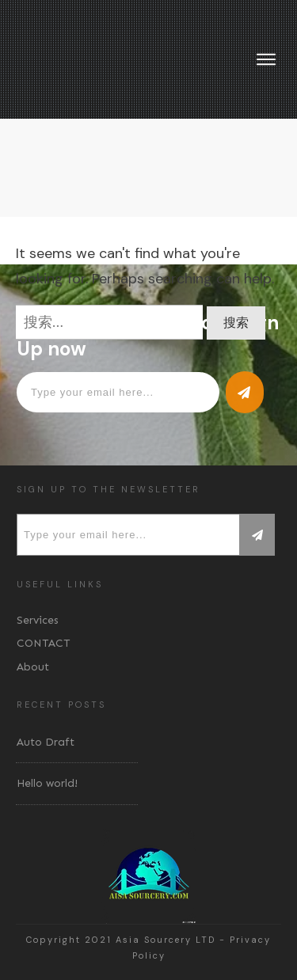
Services (38, 620)
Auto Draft (46, 742)
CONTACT (44, 643)
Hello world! (47, 783)
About (33, 667)
